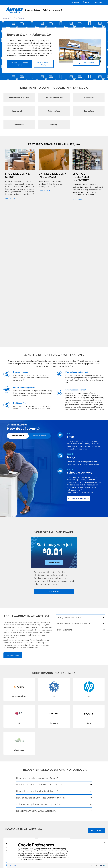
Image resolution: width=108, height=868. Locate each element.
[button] (105, 843)
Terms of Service (47, 763)
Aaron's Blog (64, 762)
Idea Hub (44, 756)
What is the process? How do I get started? (39, 645)
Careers (76, 2)
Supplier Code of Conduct (50, 774)
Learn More (10, 198)
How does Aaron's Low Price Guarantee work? (41, 658)
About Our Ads (65, 765)
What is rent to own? (53, 10)
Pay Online (28, 752)
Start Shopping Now (79, 359)
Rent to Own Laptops (15, 770)
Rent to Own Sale (14, 773)
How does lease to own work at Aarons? (37, 639)
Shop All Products (14, 776)
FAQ (26, 756)
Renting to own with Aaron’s (69, 478)
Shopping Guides (33, 10)
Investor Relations (65, 757)
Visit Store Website (13, 723)
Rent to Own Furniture (15, 750)
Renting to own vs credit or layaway (73, 484)
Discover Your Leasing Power (19, 64)
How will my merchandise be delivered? (37, 652)
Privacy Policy (46, 759)
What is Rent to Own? (44, 64)
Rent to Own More (14, 766)
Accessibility (45, 766)
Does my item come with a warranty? (36, 671)
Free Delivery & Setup (49, 749)
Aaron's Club (29, 768)
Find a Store (96, 691)
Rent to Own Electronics (15, 756)
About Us (63, 752)
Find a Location (86, 63)
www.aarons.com (13, 516)
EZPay (27, 772)
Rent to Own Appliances (15, 762)
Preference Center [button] (36, 859)
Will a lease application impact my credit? (38, 665)
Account (97, 2)
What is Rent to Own (32, 759)
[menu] (54, 8)
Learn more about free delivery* (80, 353)
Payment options (64, 490)
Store (86, 2)
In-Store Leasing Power (32, 764)
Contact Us (28, 749)
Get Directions (11, 726)
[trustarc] (102, 866)
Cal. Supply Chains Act (49, 769)
